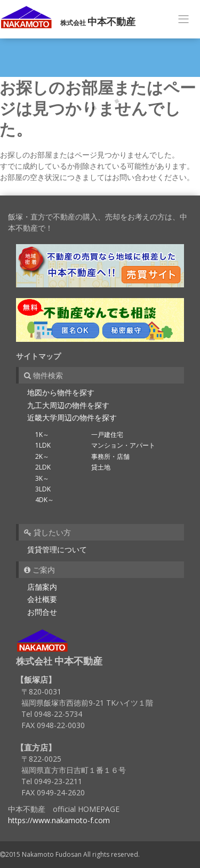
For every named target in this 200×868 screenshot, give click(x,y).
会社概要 (42, 599)
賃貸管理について (57, 549)
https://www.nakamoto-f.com (59, 820)
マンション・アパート (123, 445)
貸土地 (101, 467)
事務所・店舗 (110, 456)
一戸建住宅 (107, 435)
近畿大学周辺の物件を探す (72, 417)
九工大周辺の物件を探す (68, 405)
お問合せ (42, 612)
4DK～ (45, 500)
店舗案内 (42, 587)
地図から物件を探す (61, 392)
